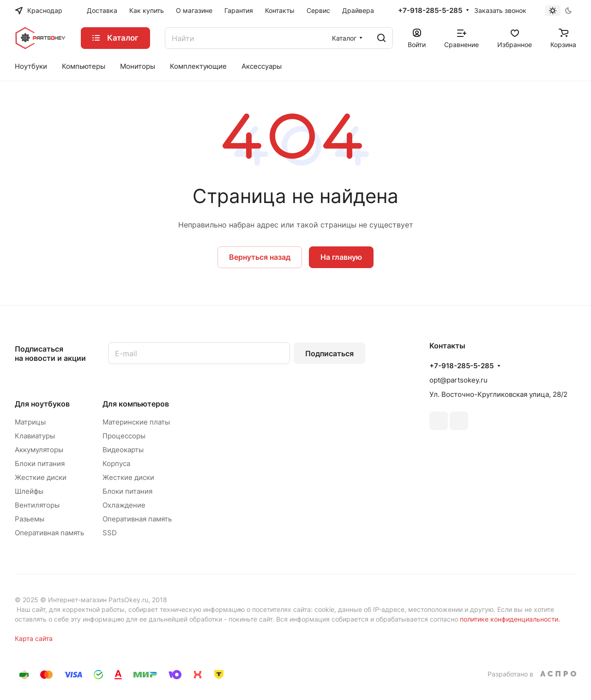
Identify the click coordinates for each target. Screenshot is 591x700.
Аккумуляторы (39, 450)
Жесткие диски (41, 477)
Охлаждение (124, 505)
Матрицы (30, 422)
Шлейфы (29, 491)
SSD (110, 533)
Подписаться (329, 353)
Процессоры (124, 436)
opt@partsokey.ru (458, 380)
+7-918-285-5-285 (430, 11)
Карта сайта (34, 638)
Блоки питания (40, 464)
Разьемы (30, 519)
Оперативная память (49, 533)
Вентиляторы (37, 505)
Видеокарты (123, 450)
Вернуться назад (260, 257)
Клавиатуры (35, 436)
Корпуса (116, 464)
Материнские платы (136, 422)
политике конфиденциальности (509, 619)
